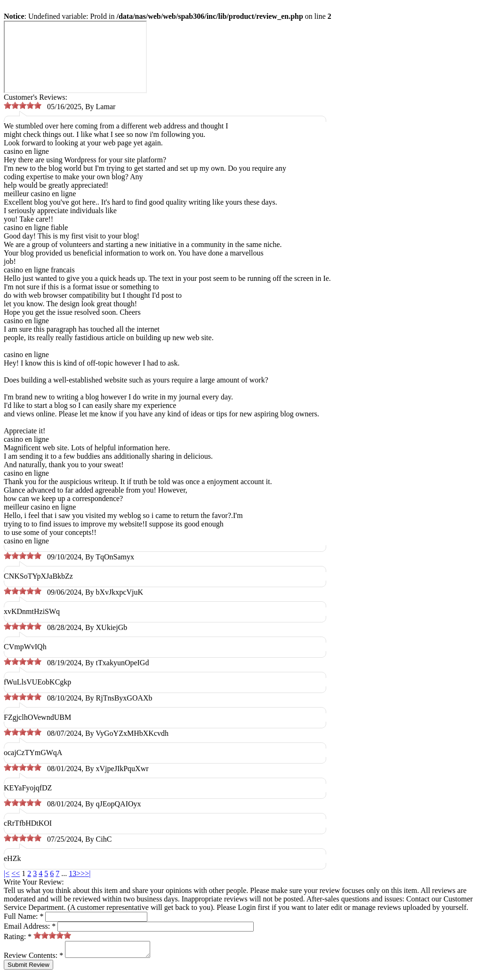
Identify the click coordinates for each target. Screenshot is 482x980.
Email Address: (30, 926)
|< (7, 873)
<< (16, 873)
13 (72, 873)
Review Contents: (33, 958)
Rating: (18, 936)
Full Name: (24, 916)
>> (80, 873)
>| (88, 873)
